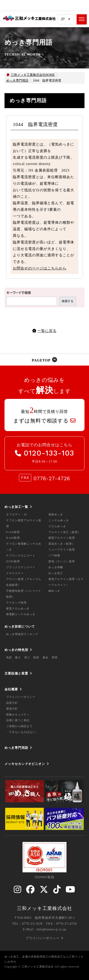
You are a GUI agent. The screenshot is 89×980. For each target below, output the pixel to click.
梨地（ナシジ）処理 (62, 561)
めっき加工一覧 (16, 507)
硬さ (18, 657)
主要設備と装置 (16, 673)
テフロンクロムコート (21, 555)
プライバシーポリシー (21, 697)
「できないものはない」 (22, 732)
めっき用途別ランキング (22, 634)
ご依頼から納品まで (19, 726)
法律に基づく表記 (18, 720)
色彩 (9, 657)
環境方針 (12, 709)
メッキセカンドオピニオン (25, 764)
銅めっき (54, 591)
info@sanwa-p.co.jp (51, 929)
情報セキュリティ (18, 715)
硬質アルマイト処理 (62, 538)
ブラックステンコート (21, 567)
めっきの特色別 (16, 650)
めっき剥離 (56, 567)
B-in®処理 (13, 538)
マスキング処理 (16, 603)
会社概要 (11, 689)
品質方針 (12, 703)
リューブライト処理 (62, 550)
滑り (27, 657)
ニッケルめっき (59, 520)
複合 (46, 657)
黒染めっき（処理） (62, 544)
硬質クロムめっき (18, 609)
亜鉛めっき (56, 514)
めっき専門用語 (16, 748)
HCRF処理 (13, 561)
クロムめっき (57, 526)
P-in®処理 (13, 532)
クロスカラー (15, 573)
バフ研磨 (54, 555)
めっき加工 (56, 573)
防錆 (36, 657)
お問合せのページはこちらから (40, 268)
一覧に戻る (47, 331)
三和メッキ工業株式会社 (44, 908)
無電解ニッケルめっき (21, 614)
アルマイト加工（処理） (65, 532)
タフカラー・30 (16, 514)
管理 (55, 657)
